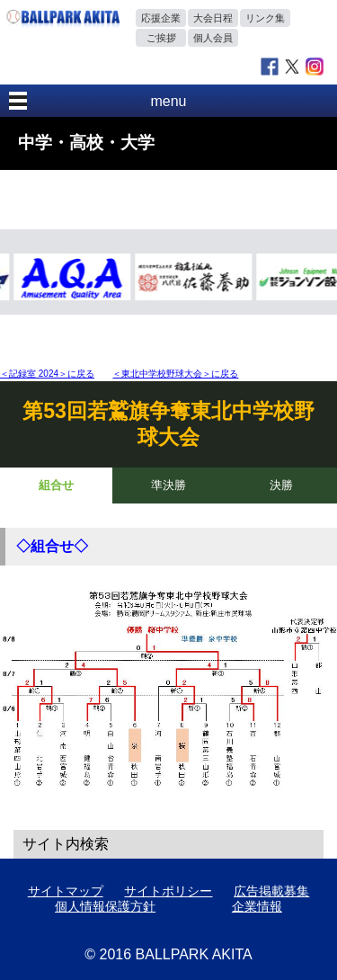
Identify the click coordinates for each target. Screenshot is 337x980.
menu (168, 101)
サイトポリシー (168, 891)
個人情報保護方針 (105, 906)
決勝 (281, 485)
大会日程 (213, 18)
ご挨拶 (161, 38)
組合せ (56, 485)
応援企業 (161, 18)
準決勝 (168, 485)
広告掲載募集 (271, 891)
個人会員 (213, 38)
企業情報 (257, 906)
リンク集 (265, 18)
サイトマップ (66, 891)
